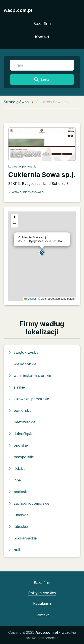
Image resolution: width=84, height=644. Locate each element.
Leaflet (30, 299)
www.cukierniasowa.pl (26, 192)
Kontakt (42, 37)
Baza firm (42, 24)
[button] (42, 253)
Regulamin (42, 603)
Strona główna (16, 102)
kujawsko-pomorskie (22, 166)
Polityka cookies (42, 593)
